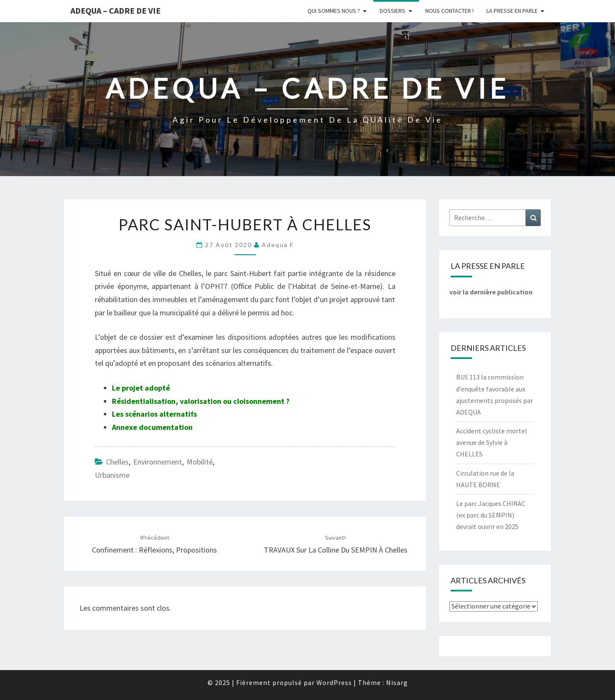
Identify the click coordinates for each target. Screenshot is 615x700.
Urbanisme (112, 475)
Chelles (117, 462)
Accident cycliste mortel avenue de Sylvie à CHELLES (492, 442)
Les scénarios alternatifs (154, 414)
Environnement (158, 462)
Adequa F (278, 245)
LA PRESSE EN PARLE (512, 11)
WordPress (334, 682)
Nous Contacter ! (450, 11)
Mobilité (200, 462)
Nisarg (397, 682)
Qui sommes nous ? (334, 11)
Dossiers (392, 11)
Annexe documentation (152, 427)
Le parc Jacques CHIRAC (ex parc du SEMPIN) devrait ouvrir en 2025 (491, 515)
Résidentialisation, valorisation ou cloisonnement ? (201, 401)
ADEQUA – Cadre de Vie (116, 10)
